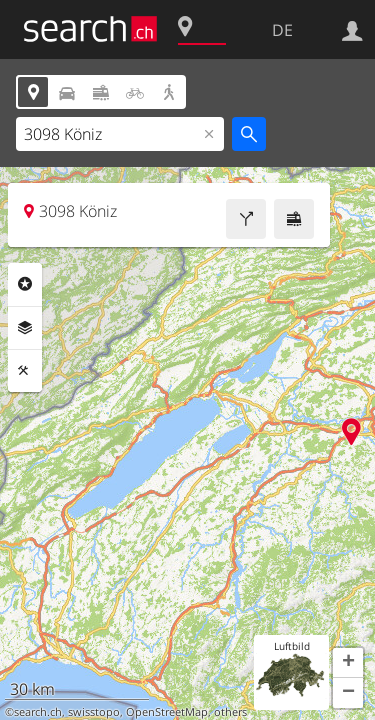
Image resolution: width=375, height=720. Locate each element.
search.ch (38, 712)
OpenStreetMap (167, 712)
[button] (348, 663)
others (230, 712)
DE (282, 30)
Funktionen (25, 371)
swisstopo (94, 712)
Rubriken (25, 284)
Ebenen (25, 328)
